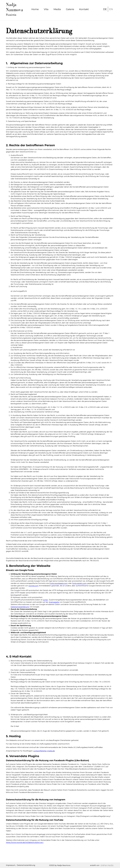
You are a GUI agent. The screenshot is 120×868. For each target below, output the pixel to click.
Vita (46, 9)
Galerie (70, 9)
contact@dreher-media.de (44, 751)
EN (111, 9)
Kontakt (84, 9)
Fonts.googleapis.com (58, 583)
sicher (45, 600)
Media (57, 9)
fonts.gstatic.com (80, 583)
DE (105, 9)
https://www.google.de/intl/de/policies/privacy (25, 842)
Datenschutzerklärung (20, 607)
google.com (33, 586)
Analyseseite (54, 602)
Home (35, 9)
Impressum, (11, 865)
